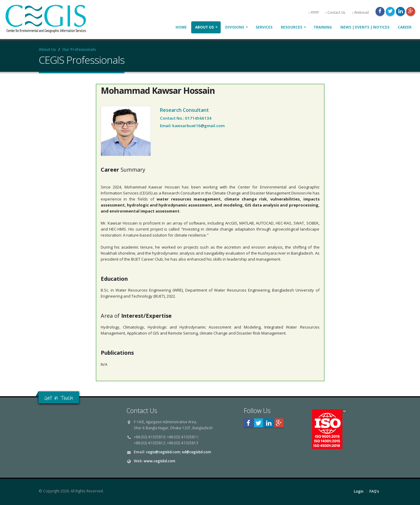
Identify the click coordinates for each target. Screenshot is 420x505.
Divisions (235, 27)
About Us (204, 27)
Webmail (360, 12)
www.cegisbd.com (159, 461)
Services (264, 27)
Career (405, 27)
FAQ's (374, 491)
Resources (291, 27)
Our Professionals (79, 49)
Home (181, 27)
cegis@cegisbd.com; (164, 452)
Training (323, 27)
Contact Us (335, 12)
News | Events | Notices (365, 27)
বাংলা (314, 12)
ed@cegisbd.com (196, 452)
